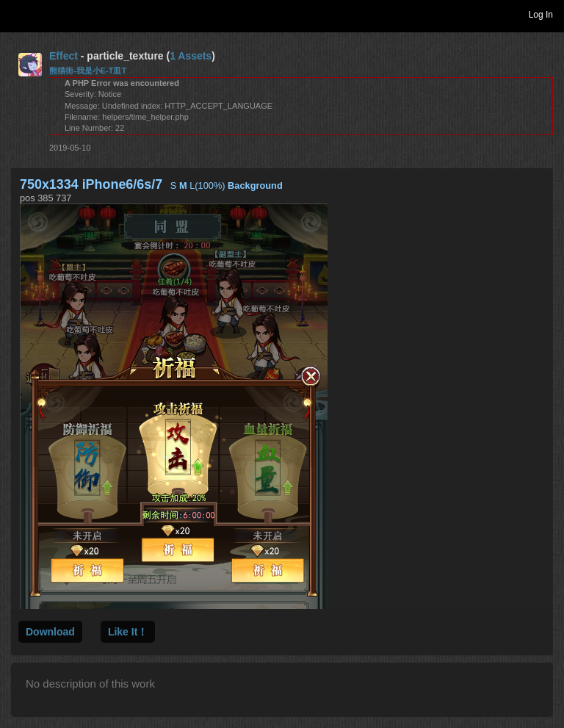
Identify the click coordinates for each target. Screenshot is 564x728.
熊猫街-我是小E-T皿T (88, 71)
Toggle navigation (18, 14)
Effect (64, 56)
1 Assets (191, 56)
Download (50, 632)
